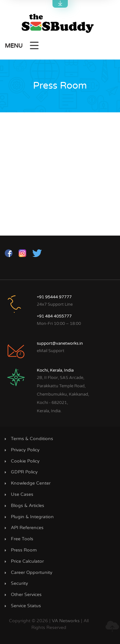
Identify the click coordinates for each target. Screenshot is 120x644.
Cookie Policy (25, 461)
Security (20, 584)
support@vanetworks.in (60, 344)
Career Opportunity (32, 573)
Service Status (26, 606)
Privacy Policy (25, 450)
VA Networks (66, 621)
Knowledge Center (31, 483)
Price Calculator (27, 561)
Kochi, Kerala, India (55, 370)
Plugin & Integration (32, 517)
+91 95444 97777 (54, 297)
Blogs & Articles (28, 506)
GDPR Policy (24, 472)
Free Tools (22, 539)
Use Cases (22, 495)
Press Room (24, 550)
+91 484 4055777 (54, 316)
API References (27, 528)
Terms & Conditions (32, 439)
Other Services (26, 595)
